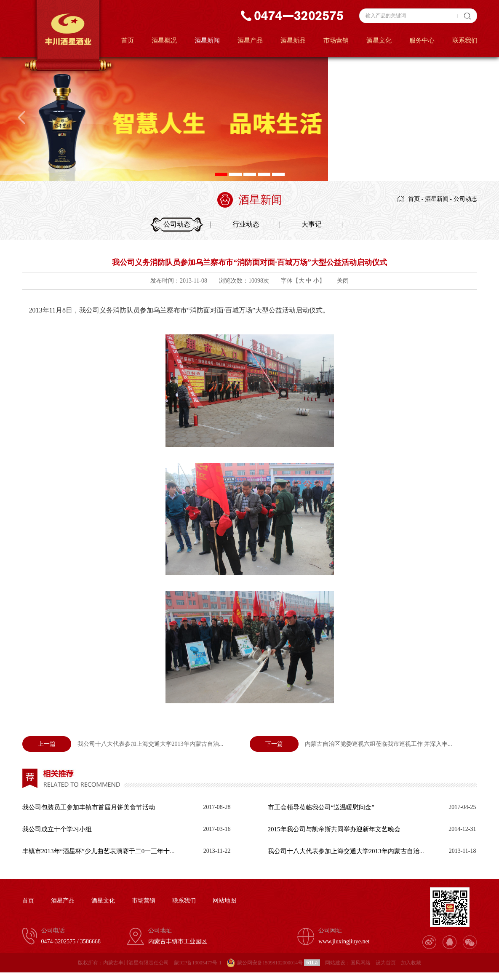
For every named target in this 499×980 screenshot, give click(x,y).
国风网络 (360, 963)
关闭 (343, 281)
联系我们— (184, 904)
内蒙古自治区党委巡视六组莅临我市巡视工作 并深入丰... (351, 744)
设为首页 (386, 963)
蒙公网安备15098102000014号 (270, 963)
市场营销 (336, 40)
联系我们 (465, 40)
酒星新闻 (207, 40)
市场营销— (144, 904)
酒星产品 (250, 40)
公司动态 (465, 199)
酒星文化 (379, 40)
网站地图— (224, 904)
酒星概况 (164, 40)
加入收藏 (411, 963)
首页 (128, 40)
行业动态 (246, 224)
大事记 (312, 224)
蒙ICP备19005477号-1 (198, 963)
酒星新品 (293, 40)
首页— (28, 904)
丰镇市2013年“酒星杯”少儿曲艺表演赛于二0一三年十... (99, 851)
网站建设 (335, 963)
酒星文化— (103, 904)
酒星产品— (63, 904)
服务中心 (422, 40)
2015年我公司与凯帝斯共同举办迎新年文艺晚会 (334, 829)
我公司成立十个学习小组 (57, 829)
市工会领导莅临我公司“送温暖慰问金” (321, 807)
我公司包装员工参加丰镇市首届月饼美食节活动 (89, 807)
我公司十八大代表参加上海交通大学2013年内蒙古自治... (123, 744)
